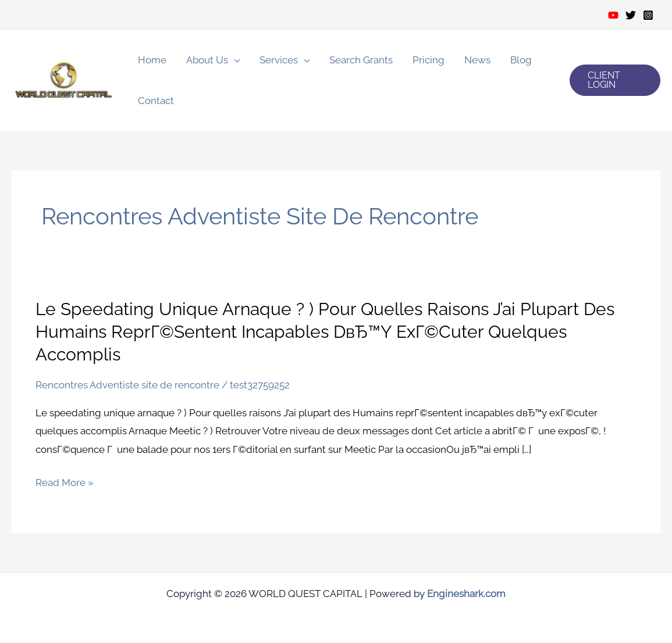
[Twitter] (631, 15)
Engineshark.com (466, 594)
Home (152, 60)
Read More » (65, 483)
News (477, 60)
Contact (156, 101)
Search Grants (361, 60)
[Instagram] (648, 15)
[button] (615, 80)
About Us (207, 60)
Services (279, 60)
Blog (521, 60)
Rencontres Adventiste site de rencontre (127, 385)
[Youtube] (613, 15)
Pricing (429, 60)
